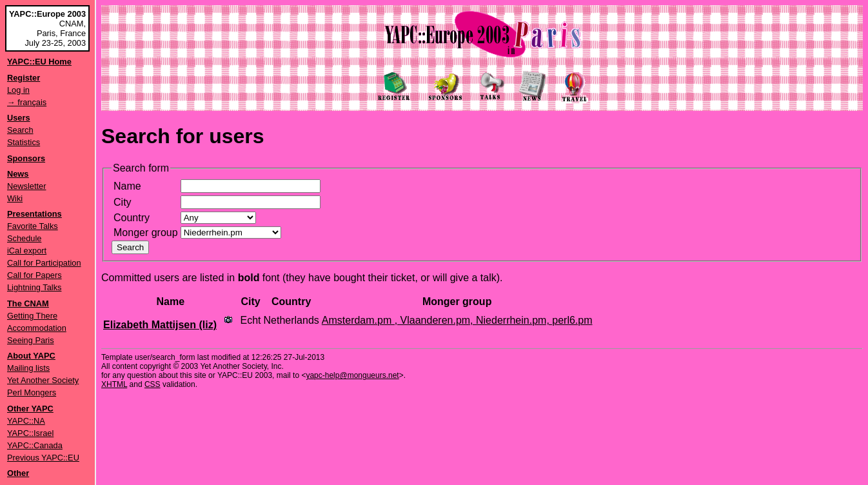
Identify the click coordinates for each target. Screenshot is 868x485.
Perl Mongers (32, 392)
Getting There (32, 316)
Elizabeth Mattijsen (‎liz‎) (160, 325)
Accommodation (37, 328)
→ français (27, 102)
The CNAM (28, 303)
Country (132, 218)
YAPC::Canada (35, 445)
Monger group (146, 233)
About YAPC (31, 356)
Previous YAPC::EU (43, 458)
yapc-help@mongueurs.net (352, 375)
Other (18, 473)
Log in (18, 90)
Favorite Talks (33, 226)
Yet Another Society (43, 380)
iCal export (27, 251)
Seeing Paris (31, 340)
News (18, 174)
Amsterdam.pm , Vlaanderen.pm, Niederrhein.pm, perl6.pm (457, 320)
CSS (153, 384)
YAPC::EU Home (39, 62)
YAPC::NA (26, 421)
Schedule (24, 238)
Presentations (35, 214)
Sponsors (26, 158)
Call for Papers (35, 275)
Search (20, 130)
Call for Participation (44, 263)
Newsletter (26, 186)
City (123, 202)
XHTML (114, 384)
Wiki (15, 198)
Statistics (24, 142)
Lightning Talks (34, 287)
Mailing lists (28, 368)
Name (127, 186)
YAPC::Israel (30, 433)
